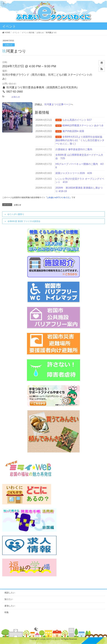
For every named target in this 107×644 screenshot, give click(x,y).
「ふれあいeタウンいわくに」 (58, 197)
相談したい (10, 593)
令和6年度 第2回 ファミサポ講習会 (24, 221)
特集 (7, 612)
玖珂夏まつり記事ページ (58, 104)
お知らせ (9, 45)
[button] (102, 69)
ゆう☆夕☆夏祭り (16, 214)
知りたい (9, 599)
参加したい (10, 606)
